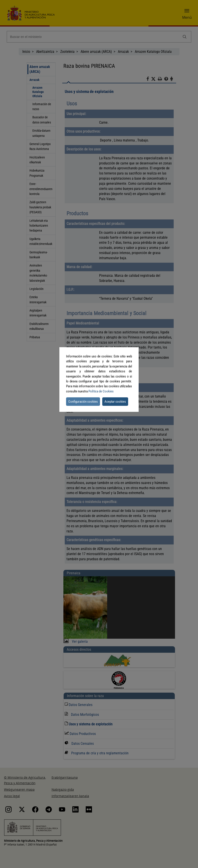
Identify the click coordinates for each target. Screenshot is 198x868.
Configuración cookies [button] (83, 402)
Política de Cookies (101, 391)
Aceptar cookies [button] (115, 402)
